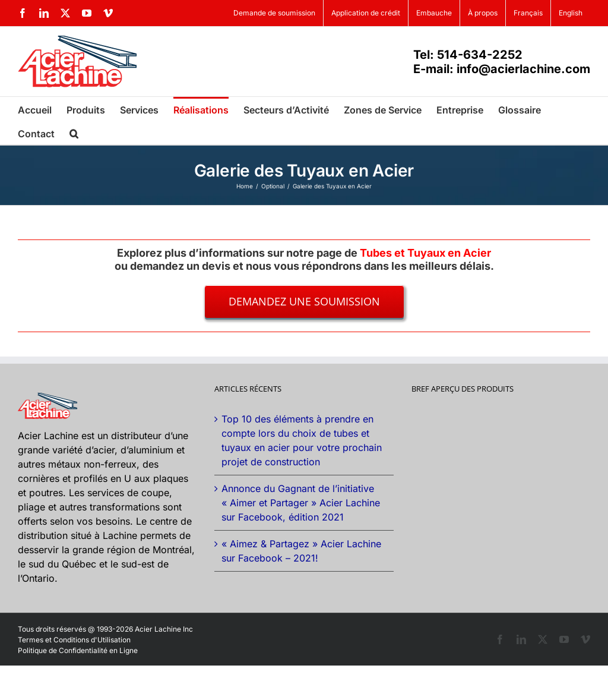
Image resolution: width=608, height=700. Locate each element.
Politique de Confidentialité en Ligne (78, 650)
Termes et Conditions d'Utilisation (74, 640)
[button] (74, 133)
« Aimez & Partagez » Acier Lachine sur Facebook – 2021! (301, 551)
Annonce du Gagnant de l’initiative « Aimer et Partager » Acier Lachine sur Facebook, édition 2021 (301, 503)
